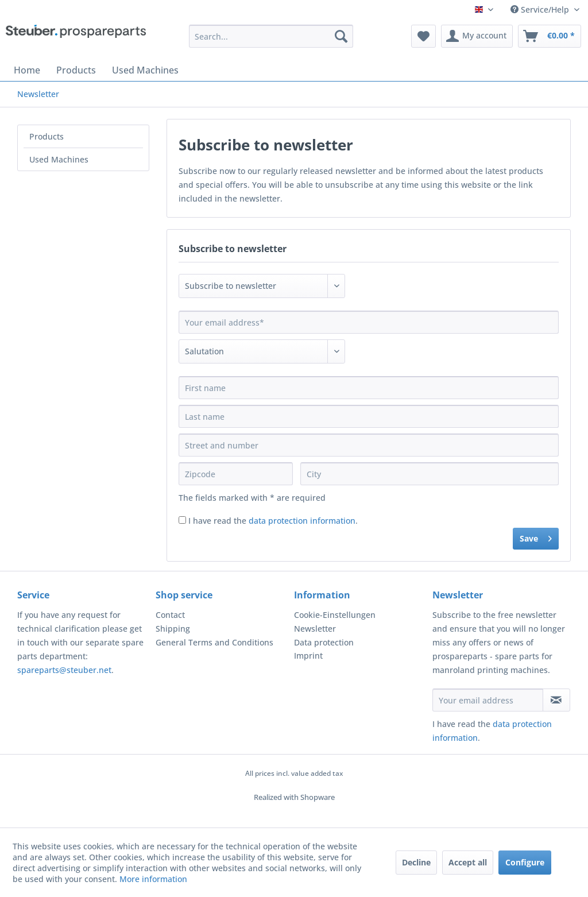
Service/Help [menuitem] (541, 9)
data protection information (302, 521)
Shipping (173, 629)
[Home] (27, 70)
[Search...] (271, 36)
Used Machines (59, 159)
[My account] (477, 36)
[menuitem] (271, 36)
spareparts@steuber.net (64, 670)
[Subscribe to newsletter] (556, 700)
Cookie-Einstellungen (335, 615)
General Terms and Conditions (214, 642)
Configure (525, 862)
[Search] (341, 36)
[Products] (76, 70)
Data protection (324, 642)
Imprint (308, 656)
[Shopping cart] (550, 36)
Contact (170, 615)
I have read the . (273, 521)
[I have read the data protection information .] (182, 520)
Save (536, 537)
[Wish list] (423, 36)
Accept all (468, 862)
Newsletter (315, 629)
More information (153, 879)
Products (47, 136)
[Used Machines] (145, 70)
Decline (416, 862)
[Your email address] (488, 700)
